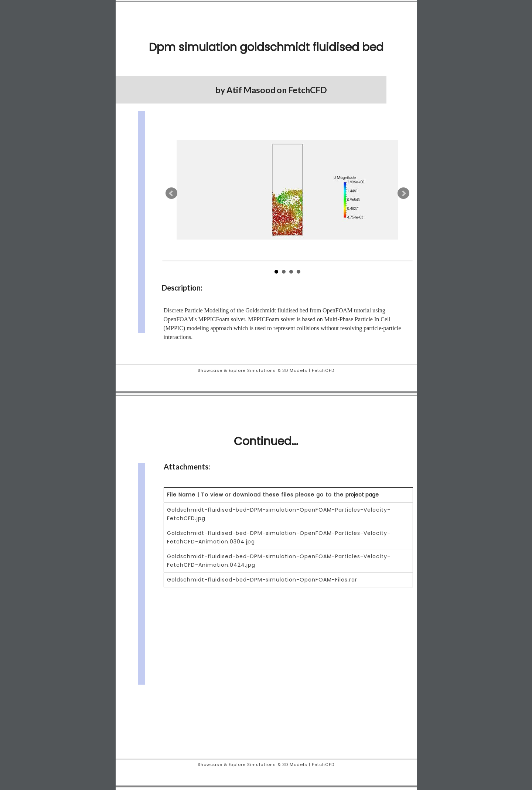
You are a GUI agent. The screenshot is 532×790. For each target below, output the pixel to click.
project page (362, 495)
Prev (171, 193)
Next (403, 193)
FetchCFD (308, 90)
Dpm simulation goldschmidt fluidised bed (266, 47)
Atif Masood (251, 90)
